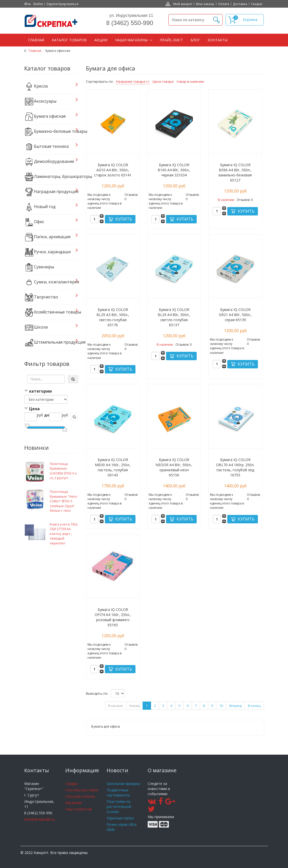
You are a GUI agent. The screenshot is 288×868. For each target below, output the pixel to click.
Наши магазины (132, 40)
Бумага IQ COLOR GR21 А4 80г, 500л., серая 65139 (235, 315)
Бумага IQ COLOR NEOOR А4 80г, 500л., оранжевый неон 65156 (174, 467)
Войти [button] (38, 4)
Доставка (240, 4)
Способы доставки (82, 798)
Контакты (218, 40)
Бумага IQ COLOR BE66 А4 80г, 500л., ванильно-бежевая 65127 (235, 172)
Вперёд (235, 706)
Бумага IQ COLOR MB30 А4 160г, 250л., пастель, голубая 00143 (113, 467)
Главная (36, 40)
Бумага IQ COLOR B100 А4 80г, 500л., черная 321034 (174, 170)
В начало (116, 706)
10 (221, 706)
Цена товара (163, 81)
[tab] (51, 392)
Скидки (257, 4)
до (47, 415)
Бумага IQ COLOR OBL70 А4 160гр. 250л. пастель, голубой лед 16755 (235, 467)
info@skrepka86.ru (40, 827)
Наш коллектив (79, 817)
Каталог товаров (69, 40)
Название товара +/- (133, 81)
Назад (134, 706)
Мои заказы (205, 4)
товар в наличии (190, 81)
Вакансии (73, 810)
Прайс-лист (171, 40)
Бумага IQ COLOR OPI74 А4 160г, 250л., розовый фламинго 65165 (113, 617)
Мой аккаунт (183, 4)
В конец (254, 706)
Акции (101, 40)
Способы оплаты (80, 804)
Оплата (224, 4)
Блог (195, 40)
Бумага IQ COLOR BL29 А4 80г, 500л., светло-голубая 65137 (174, 317)
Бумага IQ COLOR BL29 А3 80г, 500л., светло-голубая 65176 (113, 317)
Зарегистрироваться (62, 4)
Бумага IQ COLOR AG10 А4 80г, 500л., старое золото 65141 (113, 170)
